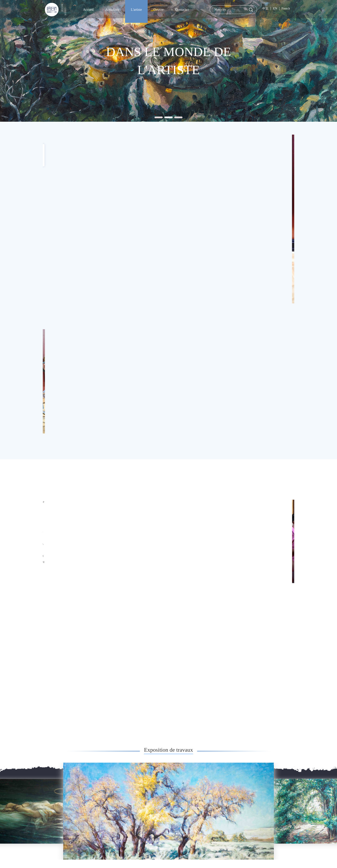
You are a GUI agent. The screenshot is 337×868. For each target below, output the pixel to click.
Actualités (112, 10)
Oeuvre (159, 10)
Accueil (88, 10)
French (286, 8)
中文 (265, 8)
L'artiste (136, 10)
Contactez (182, 10)
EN (275, 8)
